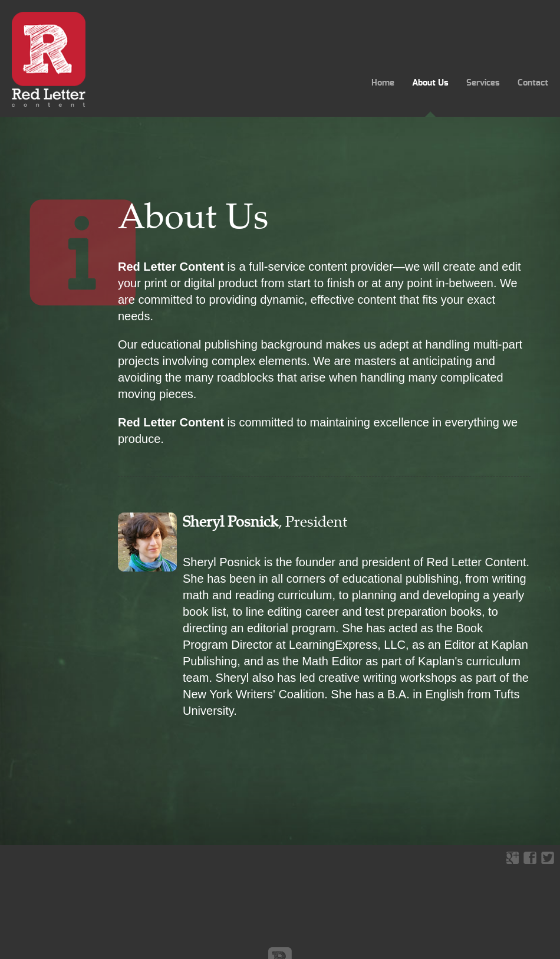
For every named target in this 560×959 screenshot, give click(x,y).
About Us (430, 83)
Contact (533, 83)
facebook (530, 858)
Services (483, 83)
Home (383, 83)
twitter (548, 858)
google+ (512, 858)
